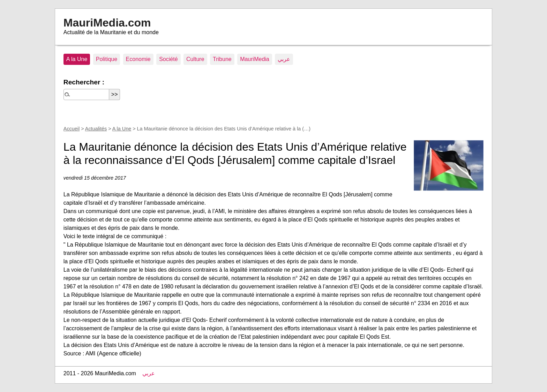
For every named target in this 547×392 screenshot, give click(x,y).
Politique (107, 59)
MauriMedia (255, 59)
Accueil (72, 129)
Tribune (222, 59)
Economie (138, 59)
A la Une (77, 59)
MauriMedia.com (107, 23)
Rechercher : (84, 82)
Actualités (96, 129)
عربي (284, 59)
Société (168, 59)
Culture (195, 59)
